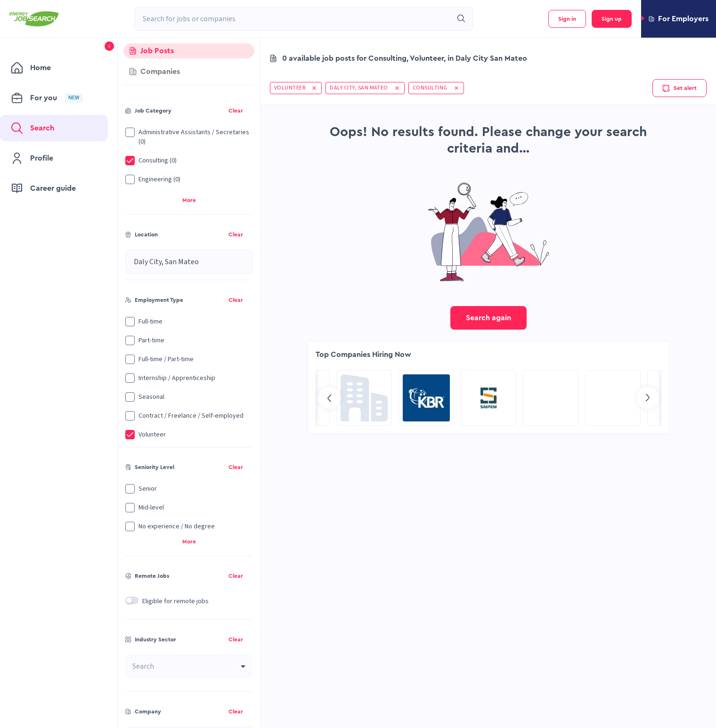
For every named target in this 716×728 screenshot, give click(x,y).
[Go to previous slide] (329, 398)
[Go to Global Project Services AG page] (488, 398)
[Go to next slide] (648, 398)
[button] (679, 19)
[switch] (132, 600)
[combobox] (293, 19)
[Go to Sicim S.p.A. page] (613, 398)
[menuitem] (54, 68)
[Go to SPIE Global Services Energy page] (426, 398)
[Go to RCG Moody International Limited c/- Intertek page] (551, 398)
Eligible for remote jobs (175, 601)
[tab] (189, 51)
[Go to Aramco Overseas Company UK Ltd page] (364, 398)
